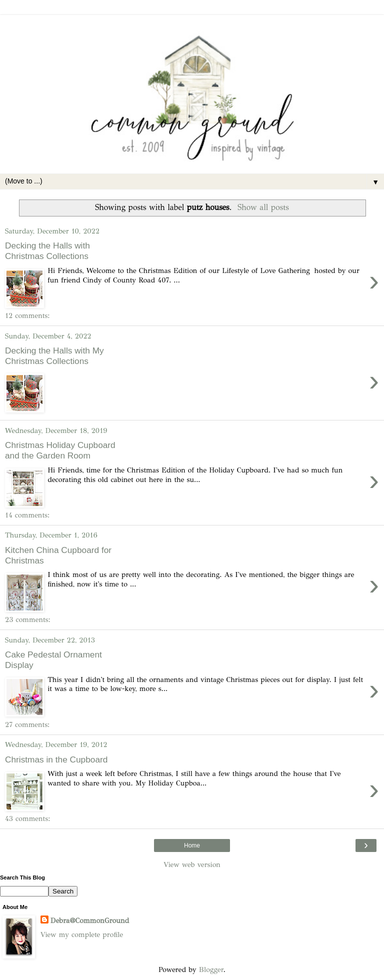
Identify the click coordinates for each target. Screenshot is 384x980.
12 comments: (27, 315)
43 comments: (27, 818)
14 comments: (27, 515)
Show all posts (263, 207)
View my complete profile (82, 934)
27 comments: (27, 724)
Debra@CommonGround (90, 920)
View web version (192, 864)
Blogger (211, 969)
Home (192, 845)
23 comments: (28, 619)
